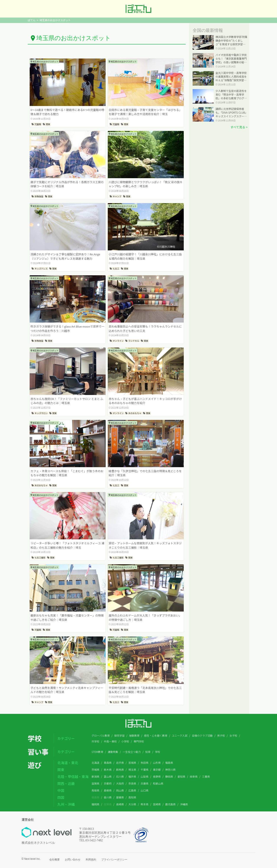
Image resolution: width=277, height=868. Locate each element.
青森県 (108, 763)
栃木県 (108, 769)
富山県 (108, 776)
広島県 (132, 790)
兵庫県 (145, 783)
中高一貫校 (110, 741)
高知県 (132, 797)
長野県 (157, 776)
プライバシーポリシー (114, 860)
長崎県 (120, 804)
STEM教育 (97, 752)
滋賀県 (95, 783)
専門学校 (139, 741)
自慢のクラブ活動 (202, 735)
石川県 (120, 776)
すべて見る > (239, 127)
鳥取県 (95, 790)
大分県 (132, 804)
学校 (158, 752)
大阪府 (120, 783)
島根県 (108, 790)
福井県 (132, 776)
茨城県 (95, 769)
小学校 (125, 741)
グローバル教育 (101, 735)
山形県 (157, 763)
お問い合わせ (73, 860)
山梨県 (145, 776)
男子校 (221, 735)
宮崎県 (157, 804)
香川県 (108, 797)
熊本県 (145, 804)
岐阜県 (194, 776)
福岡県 (95, 804)
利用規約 (91, 860)
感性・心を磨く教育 (156, 735)
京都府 (108, 783)
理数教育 (134, 735)
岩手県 (120, 763)
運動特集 (113, 752)
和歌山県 (158, 783)
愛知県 (181, 776)
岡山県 (120, 790)
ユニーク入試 (180, 735)
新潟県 (95, 776)
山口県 (145, 790)
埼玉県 (132, 769)
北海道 (95, 763)
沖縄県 (184, 804)
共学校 (95, 741)
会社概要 (55, 860)
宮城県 (132, 763)
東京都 (157, 769)
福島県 (169, 763)
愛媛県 (120, 797)
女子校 (233, 735)
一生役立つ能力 (132, 752)
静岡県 (169, 776)
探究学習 (119, 735)
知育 (148, 752)
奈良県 (132, 783)
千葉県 (145, 769)
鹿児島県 (171, 804)
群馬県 (120, 769)
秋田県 (145, 763)
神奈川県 (171, 769)
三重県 (206, 776)
